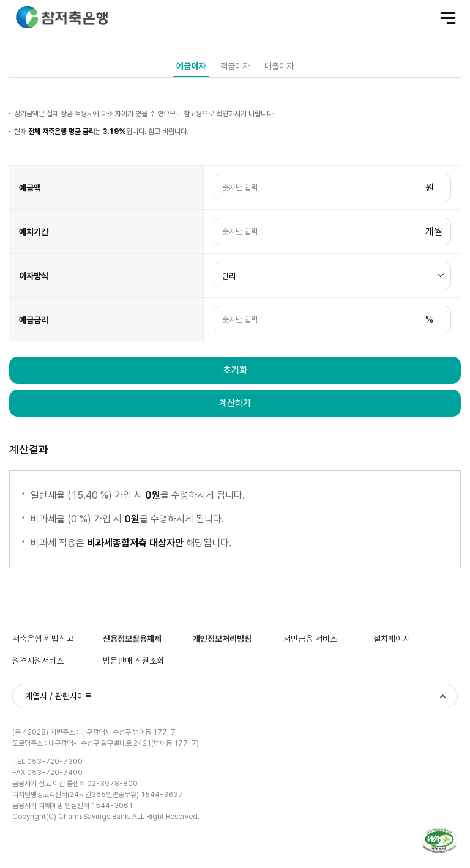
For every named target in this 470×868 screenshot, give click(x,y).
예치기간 (34, 232)
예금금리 (34, 320)
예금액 (30, 188)
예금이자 (191, 66)
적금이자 (235, 66)
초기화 (235, 370)
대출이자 (279, 66)
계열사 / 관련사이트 (58, 696)
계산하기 (235, 403)
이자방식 (34, 276)
